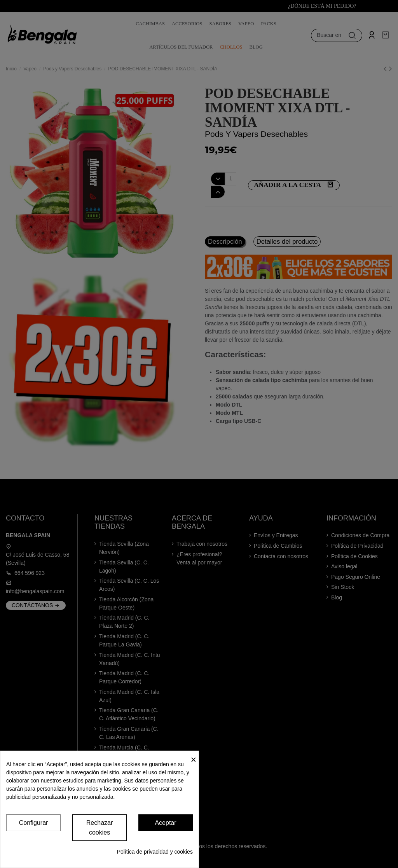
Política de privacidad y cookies (155, 852)
